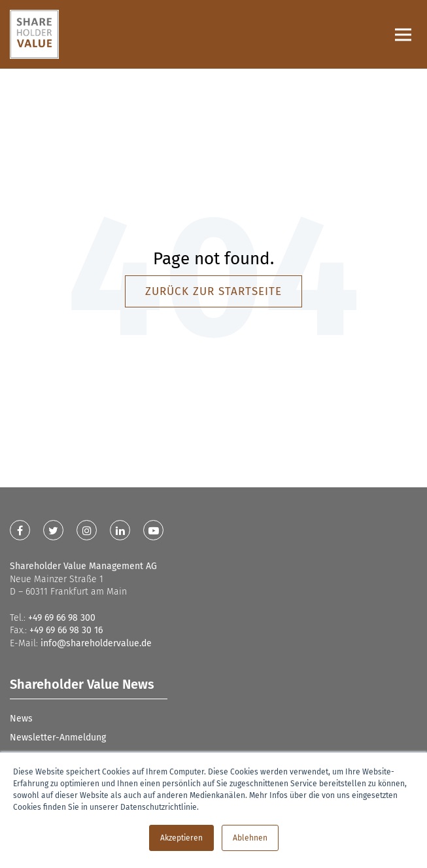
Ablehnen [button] (250, 838)
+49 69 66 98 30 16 (66, 630)
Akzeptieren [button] (181, 838)
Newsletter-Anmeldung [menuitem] (58, 738)
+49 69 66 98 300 (62, 618)
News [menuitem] (21, 719)
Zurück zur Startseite (214, 291)
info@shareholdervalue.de (96, 643)
